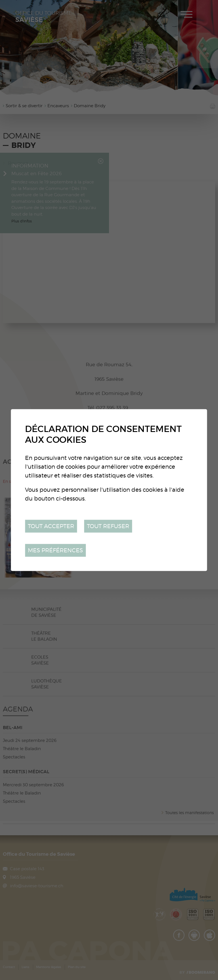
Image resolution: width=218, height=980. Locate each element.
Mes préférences (55, 550)
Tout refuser (108, 526)
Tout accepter (51, 526)
